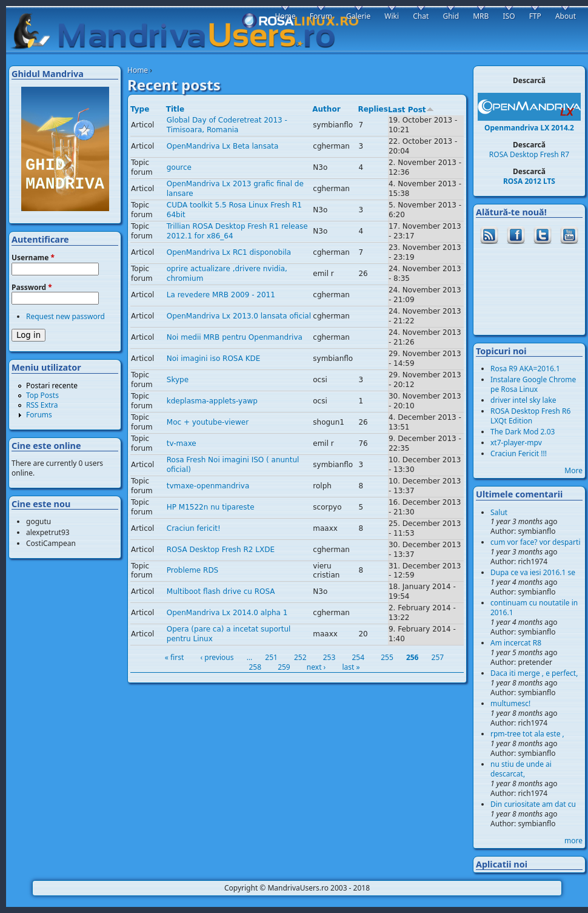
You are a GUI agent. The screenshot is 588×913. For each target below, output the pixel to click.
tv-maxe (182, 443)
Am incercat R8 (516, 643)
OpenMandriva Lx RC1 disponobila (229, 252)
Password (32, 288)
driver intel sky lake (523, 400)
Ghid (451, 16)
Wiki (392, 16)
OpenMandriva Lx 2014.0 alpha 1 (227, 613)
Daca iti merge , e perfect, (534, 673)
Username (33, 258)
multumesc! (510, 703)
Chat (421, 16)
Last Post (411, 110)
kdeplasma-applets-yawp (212, 401)
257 (438, 657)
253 (329, 657)
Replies (373, 109)
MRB (481, 16)
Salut (499, 512)
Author (326, 109)
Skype (178, 380)
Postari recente (52, 386)
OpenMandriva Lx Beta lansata (223, 146)
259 (284, 667)
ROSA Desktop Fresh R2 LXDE (221, 550)
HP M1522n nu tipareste (211, 507)
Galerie (358, 16)
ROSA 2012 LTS (529, 181)
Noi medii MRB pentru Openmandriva (235, 337)
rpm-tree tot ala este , (527, 734)
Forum (321, 16)
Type (140, 109)
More (573, 470)
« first (175, 657)
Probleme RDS (192, 570)
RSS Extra (42, 405)
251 (271, 657)
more (573, 841)
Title (175, 109)
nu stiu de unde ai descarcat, (521, 769)
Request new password (65, 316)
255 (387, 657)
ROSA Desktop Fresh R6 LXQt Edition (530, 416)
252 (300, 657)
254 (358, 657)
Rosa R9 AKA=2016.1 (525, 369)
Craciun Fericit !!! (519, 453)
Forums (39, 415)
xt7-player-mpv (516, 443)
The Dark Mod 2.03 (523, 432)
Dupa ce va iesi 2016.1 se (533, 572)
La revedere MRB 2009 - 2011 (221, 295)
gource (179, 167)
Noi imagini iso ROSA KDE (214, 359)
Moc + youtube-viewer (208, 422)
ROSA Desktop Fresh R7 (529, 154)
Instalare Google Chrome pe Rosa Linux (533, 384)
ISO (509, 16)
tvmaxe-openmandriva (208, 486)
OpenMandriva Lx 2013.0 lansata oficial (239, 316)
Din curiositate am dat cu (533, 804)
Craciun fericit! (194, 528)
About (566, 16)
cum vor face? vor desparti (536, 542)
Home (138, 70)
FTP (535, 16)
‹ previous (217, 657)
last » (351, 667)
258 (255, 667)
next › (316, 667)
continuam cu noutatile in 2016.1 (534, 608)
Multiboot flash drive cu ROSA (221, 591)
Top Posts (42, 395)
